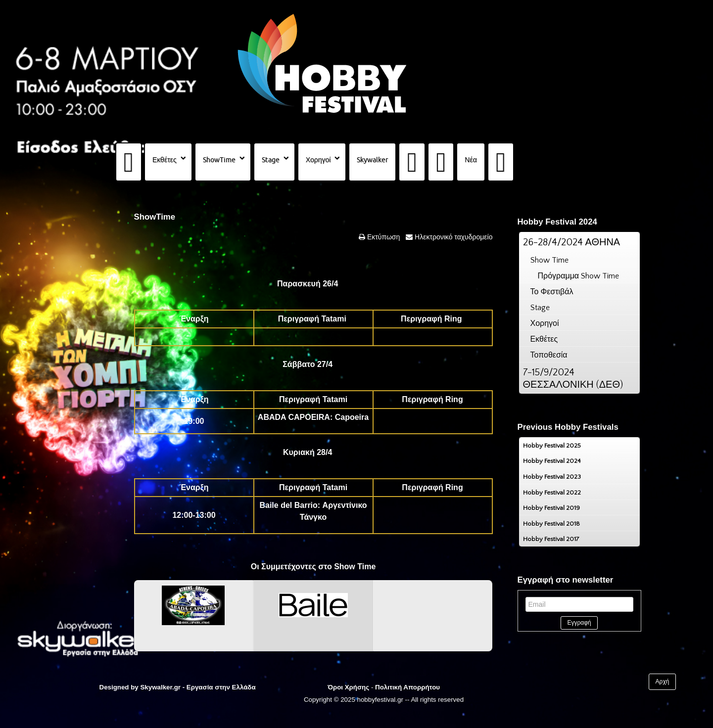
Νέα (471, 160)
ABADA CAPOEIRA (294, 417)
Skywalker (372, 160)
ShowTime (219, 160)
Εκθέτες (165, 160)
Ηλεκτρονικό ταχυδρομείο (452, 237)
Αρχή (663, 682)
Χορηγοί (318, 160)
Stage (271, 160)
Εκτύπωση (382, 237)
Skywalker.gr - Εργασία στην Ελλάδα (198, 687)
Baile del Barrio (288, 505)
